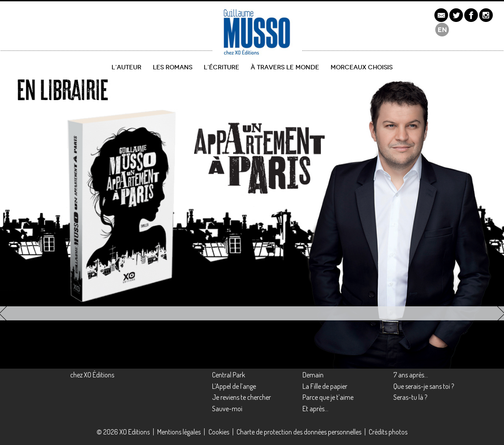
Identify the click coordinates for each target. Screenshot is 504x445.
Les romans (173, 67)
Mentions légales (179, 432)
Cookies (219, 432)
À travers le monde (285, 67)
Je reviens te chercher (241, 397)
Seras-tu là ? (410, 397)
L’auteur (126, 67)
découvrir (38, 269)
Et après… (315, 409)
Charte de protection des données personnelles (299, 432)
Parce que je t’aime (328, 397)
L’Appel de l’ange (234, 386)
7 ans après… (411, 375)
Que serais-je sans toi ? (424, 386)
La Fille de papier (325, 386)
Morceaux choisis (362, 67)
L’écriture (221, 67)
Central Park (229, 375)
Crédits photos (388, 432)
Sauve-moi (227, 409)
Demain (313, 375)
